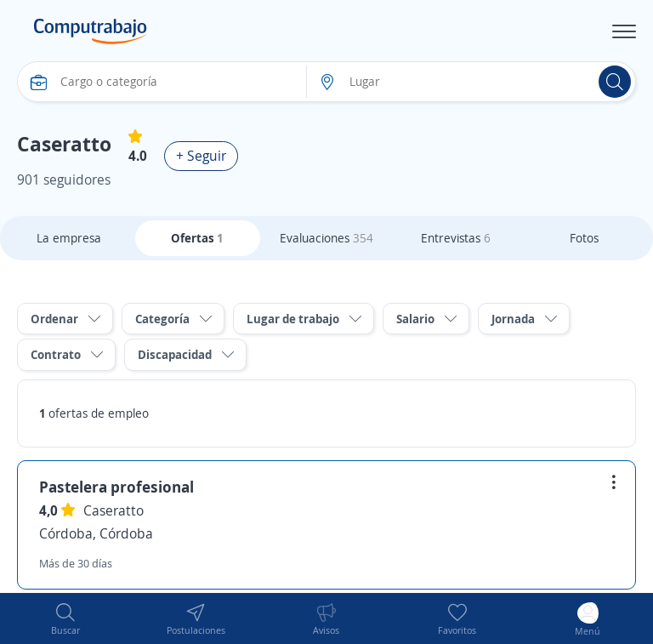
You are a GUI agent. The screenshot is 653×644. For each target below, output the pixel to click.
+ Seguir (201, 156)
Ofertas (197, 238)
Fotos (584, 238)
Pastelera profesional (116, 487)
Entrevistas (456, 238)
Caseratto (114, 510)
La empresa (69, 238)
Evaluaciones (326, 238)
